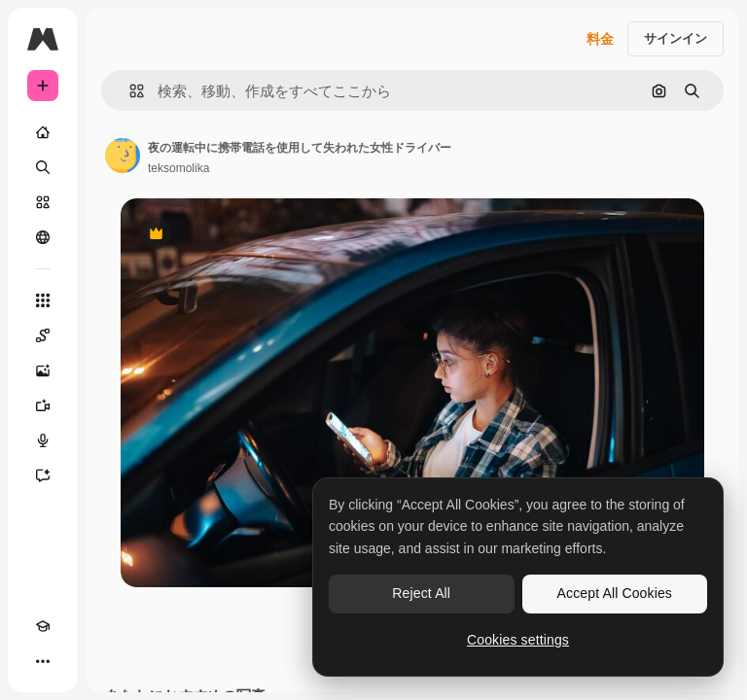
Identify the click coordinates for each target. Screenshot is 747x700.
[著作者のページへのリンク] (123, 156)
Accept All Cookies (615, 593)
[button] (129, 91)
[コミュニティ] (43, 237)
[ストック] (43, 202)
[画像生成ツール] (43, 370)
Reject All (421, 593)
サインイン (676, 38)
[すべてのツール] (43, 300)
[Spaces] (43, 335)
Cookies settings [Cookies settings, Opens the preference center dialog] (518, 640)
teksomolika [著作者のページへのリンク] (178, 168)
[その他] (43, 661)
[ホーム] (43, 132)
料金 (600, 39)
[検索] (43, 167)
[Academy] (43, 626)
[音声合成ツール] (43, 440)
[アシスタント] (43, 475)
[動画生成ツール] (43, 405)
